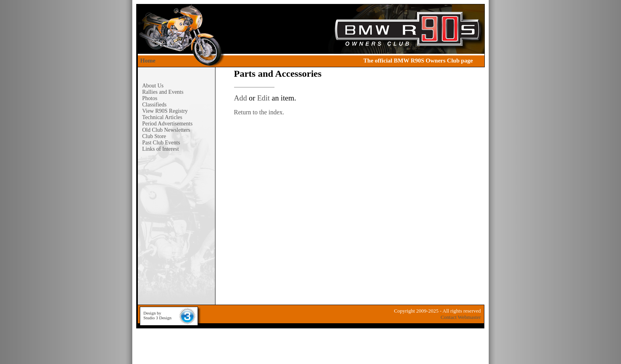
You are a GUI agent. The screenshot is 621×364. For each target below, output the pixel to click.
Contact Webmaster (461, 317)
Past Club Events (161, 143)
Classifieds (154, 105)
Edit (263, 98)
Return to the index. (259, 112)
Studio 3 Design (157, 318)
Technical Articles (162, 117)
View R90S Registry (165, 111)
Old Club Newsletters (166, 130)
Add (241, 98)
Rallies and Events (163, 92)
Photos (150, 98)
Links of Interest (161, 149)
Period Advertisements (167, 124)
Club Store (154, 136)
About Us (153, 86)
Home (148, 61)
